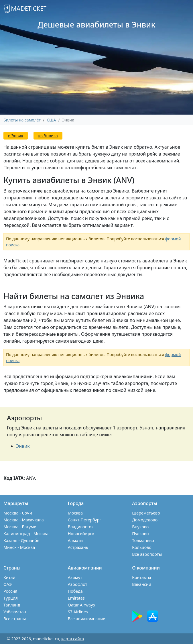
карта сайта (73, 639)
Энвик (23, 446)
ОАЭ (8, 584)
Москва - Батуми (20, 527)
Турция (11, 598)
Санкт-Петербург (85, 520)
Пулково (140, 534)
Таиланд (12, 605)
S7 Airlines (78, 612)
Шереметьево (146, 513)
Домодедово (145, 520)
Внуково (140, 527)
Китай (9, 577)
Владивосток (81, 527)
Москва (75, 513)
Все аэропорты (147, 554)
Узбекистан (15, 612)
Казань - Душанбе (21, 540)
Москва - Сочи (18, 513)
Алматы (76, 540)
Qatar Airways (81, 605)
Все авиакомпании (87, 619)
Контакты (141, 577)
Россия (10, 591)
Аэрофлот (78, 584)
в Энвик (16, 136)
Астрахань (78, 547)
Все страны (15, 619)
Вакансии (142, 584)
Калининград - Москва (26, 534)
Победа (75, 591)
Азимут (75, 577)
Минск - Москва (19, 547)
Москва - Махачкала (24, 520)
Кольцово (142, 547)
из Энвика (48, 136)
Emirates (76, 598)
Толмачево (143, 540)
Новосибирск (81, 534)
